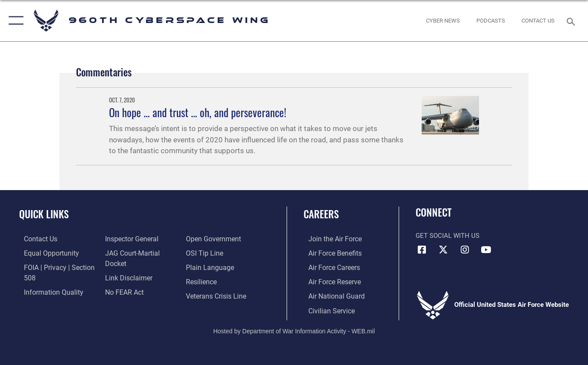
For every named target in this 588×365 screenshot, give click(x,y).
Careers (321, 214)
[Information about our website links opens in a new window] (126, 267)
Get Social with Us (448, 236)
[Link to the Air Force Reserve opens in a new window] (329, 281)
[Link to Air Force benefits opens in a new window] (329, 253)
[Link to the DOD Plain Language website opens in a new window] (210, 253)
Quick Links (44, 214)
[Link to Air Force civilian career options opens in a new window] (326, 309)
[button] (14, 21)
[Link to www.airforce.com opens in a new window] (329, 239)
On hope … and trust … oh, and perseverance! (198, 112)
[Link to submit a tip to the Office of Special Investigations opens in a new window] (205, 239)
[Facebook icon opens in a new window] (422, 250)
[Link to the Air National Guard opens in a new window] (330, 295)
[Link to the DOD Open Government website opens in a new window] (129, 295)
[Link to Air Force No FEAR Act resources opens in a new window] (122, 281)
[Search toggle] (572, 21)
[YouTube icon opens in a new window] (486, 250)
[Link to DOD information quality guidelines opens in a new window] (47, 291)
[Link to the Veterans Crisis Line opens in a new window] (217, 281)
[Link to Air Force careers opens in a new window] (329, 267)
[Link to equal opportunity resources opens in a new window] (45, 253)
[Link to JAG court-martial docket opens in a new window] (141, 253)
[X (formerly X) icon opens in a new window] (443, 250)
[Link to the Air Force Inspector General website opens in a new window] (129, 239)
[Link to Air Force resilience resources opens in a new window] (203, 267)
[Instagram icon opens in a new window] (465, 250)
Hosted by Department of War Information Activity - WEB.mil (294, 329)
